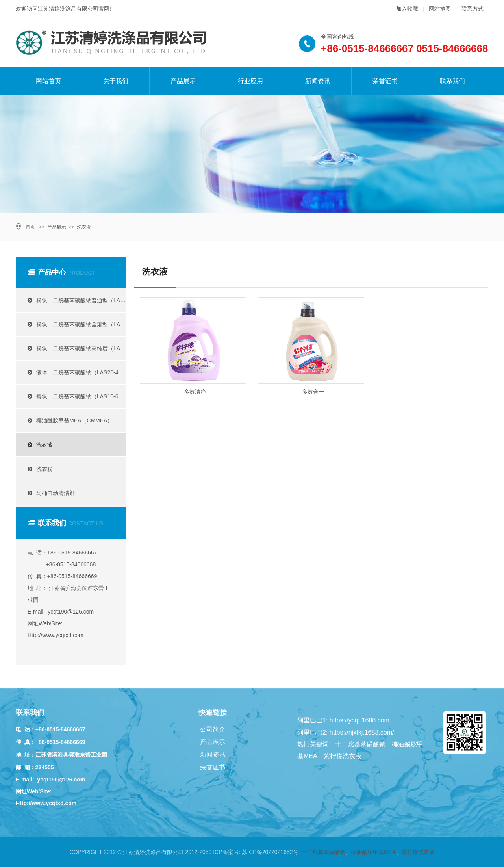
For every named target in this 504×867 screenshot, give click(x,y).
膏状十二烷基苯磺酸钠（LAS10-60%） (74, 396)
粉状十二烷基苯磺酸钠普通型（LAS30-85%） (74, 300)
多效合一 (313, 392)
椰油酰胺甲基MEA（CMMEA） (67, 420)
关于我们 (116, 81)
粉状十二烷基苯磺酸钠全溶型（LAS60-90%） (74, 324)
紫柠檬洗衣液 (418, 852)
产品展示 (183, 81)
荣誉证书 (385, 81)
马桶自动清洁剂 (48, 493)
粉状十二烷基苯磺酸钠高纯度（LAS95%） (74, 348)
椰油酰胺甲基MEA (373, 852)
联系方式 (472, 9)
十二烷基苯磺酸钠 (323, 852)
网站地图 (440, 9)
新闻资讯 (318, 81)
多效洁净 (195, 392)
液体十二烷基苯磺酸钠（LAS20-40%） (74, 372)
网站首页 (48, 81)
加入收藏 (407, 9)
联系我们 (452, 81)
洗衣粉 (37, 469)
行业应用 (250, 81)
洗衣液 (84, 227)
